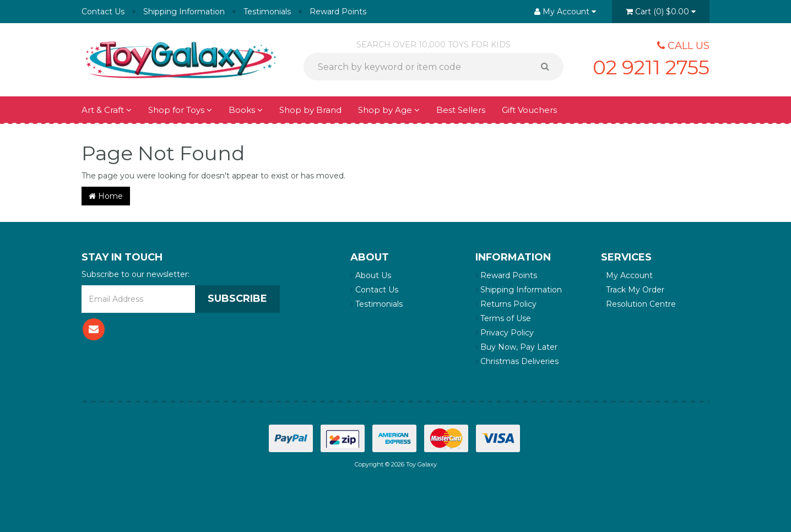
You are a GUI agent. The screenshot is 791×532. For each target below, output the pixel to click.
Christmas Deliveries (517, 361)
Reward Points (338, 12)
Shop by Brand (310, 110)
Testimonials (267, 12)
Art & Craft (107, 110)
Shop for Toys (180, 110)
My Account (627, 275)
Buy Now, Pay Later (516, 347)
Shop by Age (389, 110)
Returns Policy (506, 304)
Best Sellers (461, 110)
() (661, 12)
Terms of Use (503, 318)
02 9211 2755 (651, 67)
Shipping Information (184, 12)
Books (246, 110)
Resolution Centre (638, 304)
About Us (371, 275)
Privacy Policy (505, 333)
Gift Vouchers (529, 110)
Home (106, 196)
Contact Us (103, 12)
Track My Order (633, 290)
